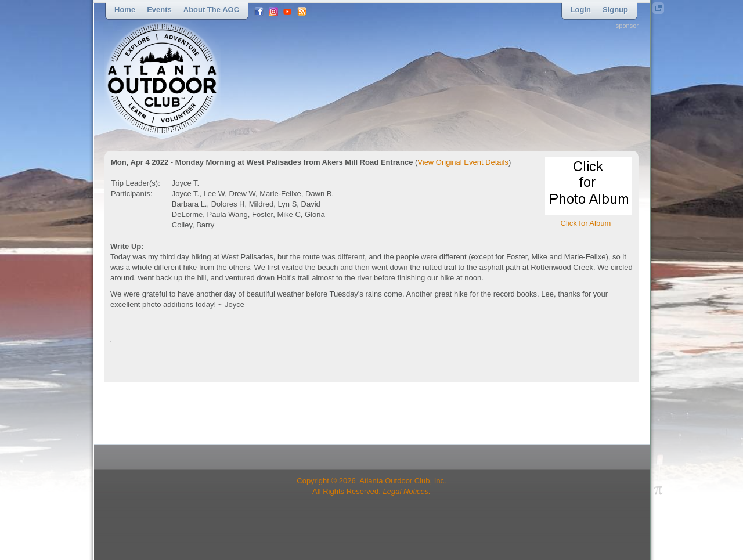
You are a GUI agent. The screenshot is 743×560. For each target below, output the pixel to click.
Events (159, 10)
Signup (615, 10)
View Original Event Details (463, 162)
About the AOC (211, 10)
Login (581, 10)
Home (125, 10)
